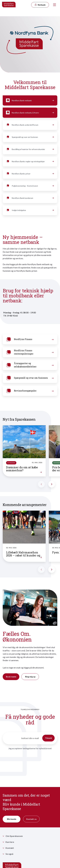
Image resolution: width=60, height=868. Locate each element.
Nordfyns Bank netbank (30, 101)
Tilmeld (48, 738)
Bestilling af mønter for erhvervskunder (30, 149)
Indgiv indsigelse (30, 210)
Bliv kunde (12, 819)
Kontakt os (31, 819)
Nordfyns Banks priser (30, 174)
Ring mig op (30, 677)
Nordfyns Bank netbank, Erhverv (30, 113)
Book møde (11, 677)
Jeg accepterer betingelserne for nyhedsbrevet (30, 748)
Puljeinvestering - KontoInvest (30, 186)
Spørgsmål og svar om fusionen (30, 137)
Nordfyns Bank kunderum (30, 198)
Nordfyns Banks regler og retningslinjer (30, 161)
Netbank (40, 5)
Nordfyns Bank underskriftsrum (30, 125)
